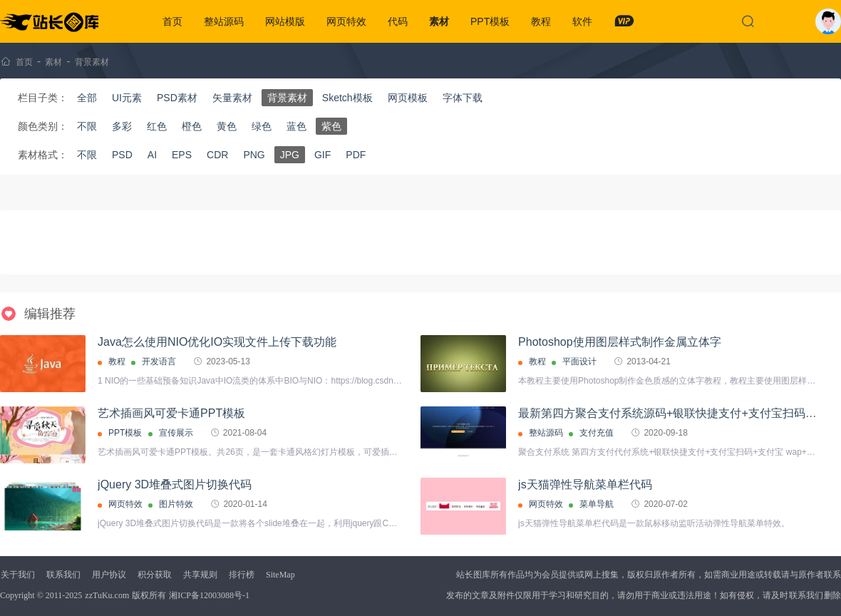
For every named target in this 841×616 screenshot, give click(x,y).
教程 (541, 21)
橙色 (192, 126)
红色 (157, 126)
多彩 (122, 126)
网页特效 (346, 21)
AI (152, 155)
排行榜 (242, 575)
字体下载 (463, 98)
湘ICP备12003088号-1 (209, 595)
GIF (323, 155)
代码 (398, 21)
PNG (254, 155)
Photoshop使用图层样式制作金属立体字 (620, 342)
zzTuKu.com (107, 595)
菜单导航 (597, 504)
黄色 (227, 126)
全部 (87, 98)
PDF (356, 155)
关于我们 (18, 575)
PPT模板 (490, 21)
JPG (290, 155)
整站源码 (224, 21)
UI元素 (127, 98)
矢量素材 (232, 98)
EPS (182, 155)
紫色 (331, 126)
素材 (439, 21)
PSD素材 (177, 98)
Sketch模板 (347, 98)
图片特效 (176, 504)
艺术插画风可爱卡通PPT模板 (171, 413)
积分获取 (155, 575)
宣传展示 (176, 433)
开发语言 (159, 361)
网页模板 (408, 98)
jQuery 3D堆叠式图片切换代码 (175, 484)
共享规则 (200, 575)
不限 (87, 126)
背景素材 (92, 62)
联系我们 (63, 575)
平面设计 (579, 361)
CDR (217, 155)
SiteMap (280, 575)
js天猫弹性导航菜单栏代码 (585, 484)
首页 (172, 21)
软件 (582, 21)
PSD (122, 155)
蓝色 (296, 126)
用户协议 (109, 575)
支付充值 (597, 433)
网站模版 (285, 21)
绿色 (262, 126)
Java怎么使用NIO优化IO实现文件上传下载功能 (217, 342)
